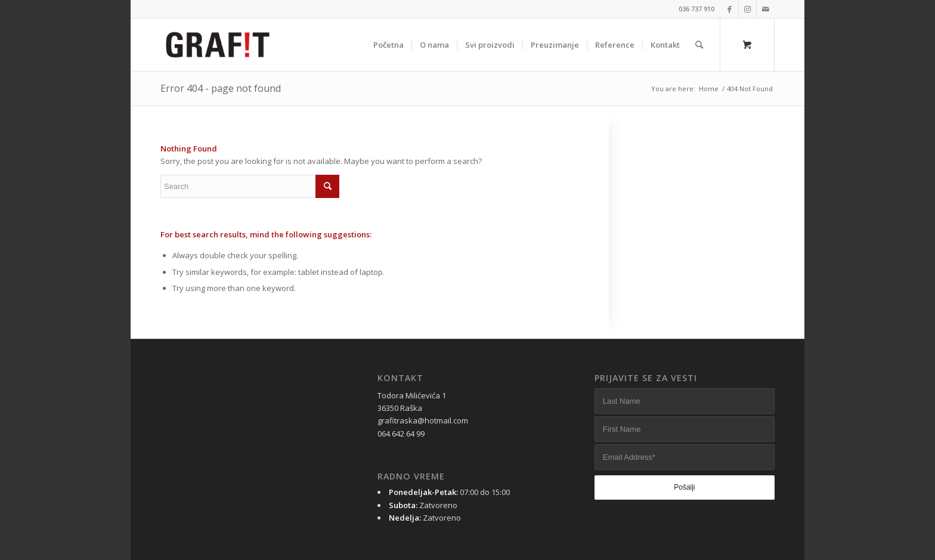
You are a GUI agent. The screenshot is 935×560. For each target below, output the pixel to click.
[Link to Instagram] (747, 9)
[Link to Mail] (766, 9)
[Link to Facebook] (730, 9)
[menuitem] (388, 45)
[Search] (699, 45)
